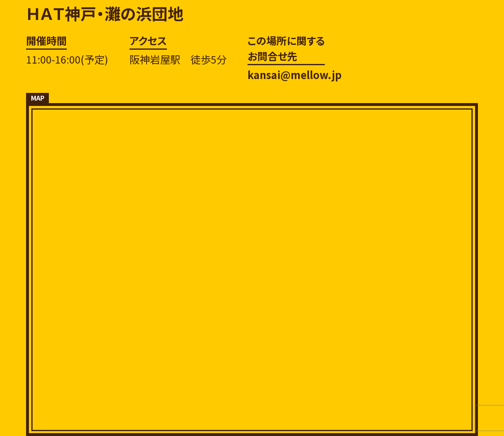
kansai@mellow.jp (295, 75)
